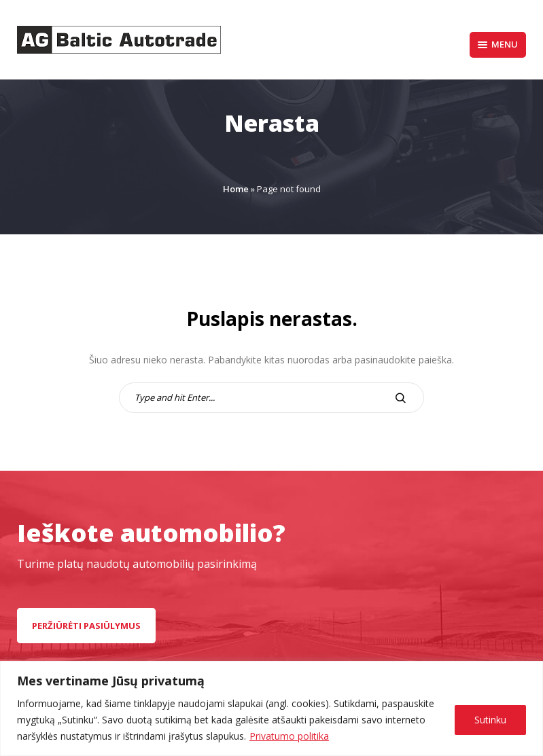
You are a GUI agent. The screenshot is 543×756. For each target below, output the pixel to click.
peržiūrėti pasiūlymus (86, 626)
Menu (498, 44)
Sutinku (490, 720)
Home (236, 189)
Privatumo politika (289, 736)
